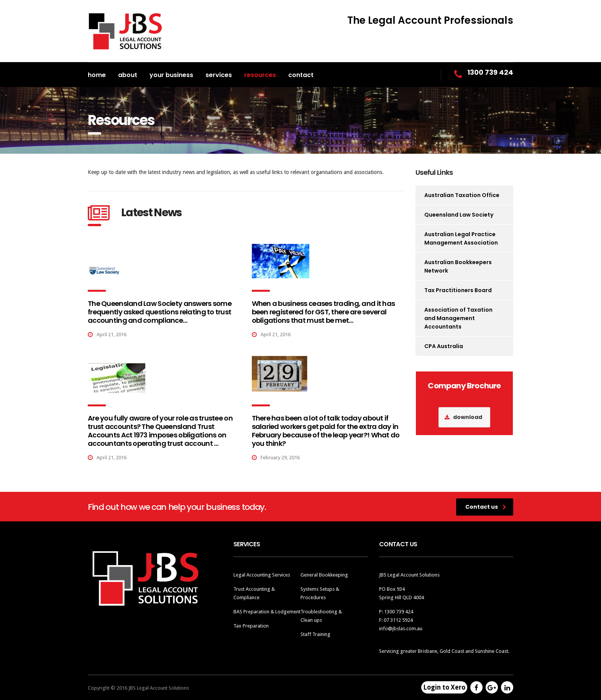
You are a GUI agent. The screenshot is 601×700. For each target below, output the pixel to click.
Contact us (486, 507)
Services (219, 75)
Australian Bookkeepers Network (458, 266)
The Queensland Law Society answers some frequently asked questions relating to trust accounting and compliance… (160, 312)
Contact (301, 75)
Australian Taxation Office (462, 195)
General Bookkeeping (324, 575)
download (463, 417)
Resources (260, 75)
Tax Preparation (251, 626)
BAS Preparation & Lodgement (267, 612)
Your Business (171, 75)
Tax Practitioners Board (458, 290)
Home (97, 75)
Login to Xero (444, 687)
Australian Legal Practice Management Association (461, 238)
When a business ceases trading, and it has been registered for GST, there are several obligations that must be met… (323, 312)
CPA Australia (444, 346)
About (128, 75)
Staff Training (315, 634)
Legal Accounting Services (262, 575)
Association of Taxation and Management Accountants (458, 318)
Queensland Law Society (459, 215)
